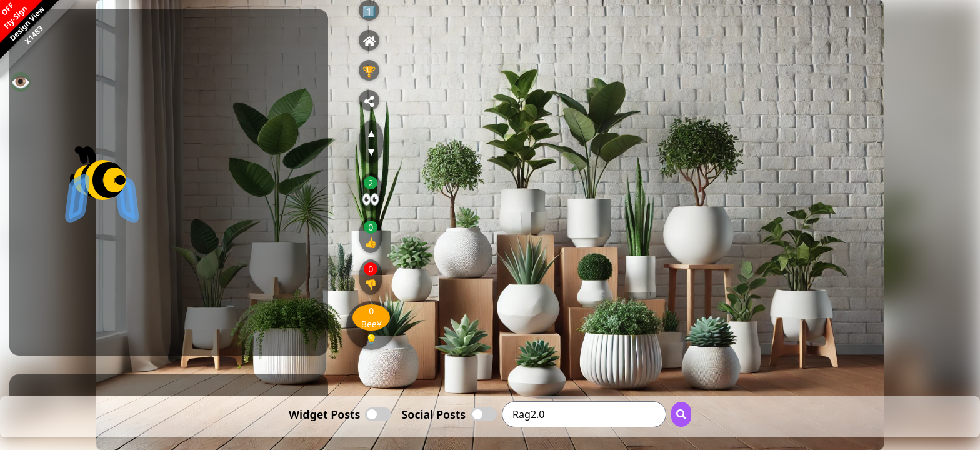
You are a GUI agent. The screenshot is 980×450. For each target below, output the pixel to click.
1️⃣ (369, 11)
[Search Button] (681, 414)
